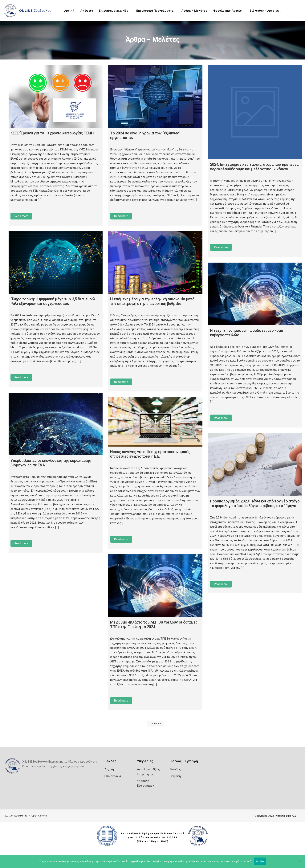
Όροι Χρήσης (39, 816)
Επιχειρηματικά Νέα (115, 11)
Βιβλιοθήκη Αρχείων (265, 11)
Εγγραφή (175, 776)
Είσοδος (175, 769)
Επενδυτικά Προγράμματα (156, 11)
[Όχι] (300, 863)
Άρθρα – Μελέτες (194, 11)
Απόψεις (87, 11)
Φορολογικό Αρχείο (229, 11)
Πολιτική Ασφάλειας (15, 816)
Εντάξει (260, 861)
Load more (155, 724)
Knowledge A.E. (286, 816)
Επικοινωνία (113, 776)
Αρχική (69, 11)
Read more (21, 216)
